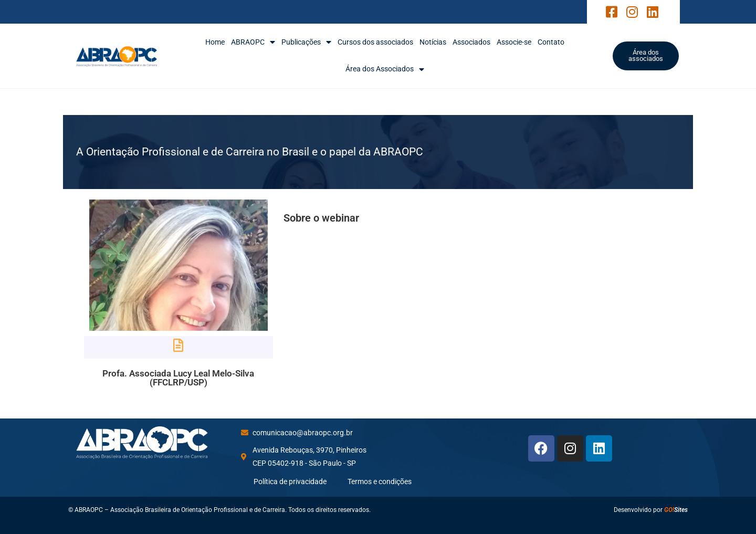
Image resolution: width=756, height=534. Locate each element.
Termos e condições (380, 481)
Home (215, 42)
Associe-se (514, 42)
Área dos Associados (385, 69)
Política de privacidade (290, 481)
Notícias (433, 42)
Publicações (306, 42)
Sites (676, 510)
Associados (471, 42)
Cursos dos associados (375, 42)
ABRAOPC (253, 42)
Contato (551, 42)
